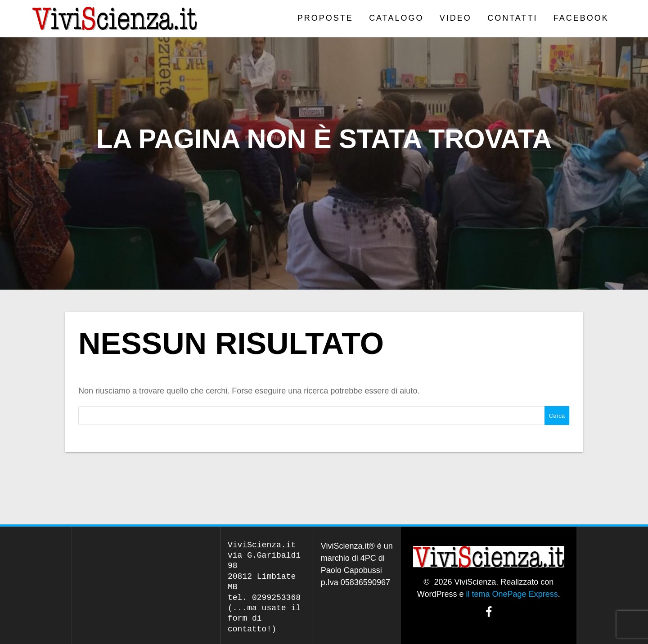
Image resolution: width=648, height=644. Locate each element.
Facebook (581, 18)
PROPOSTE (325, 18)
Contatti (512, 18)
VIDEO (456, 18)
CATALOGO (396, 18)
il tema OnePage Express (512, 594)
